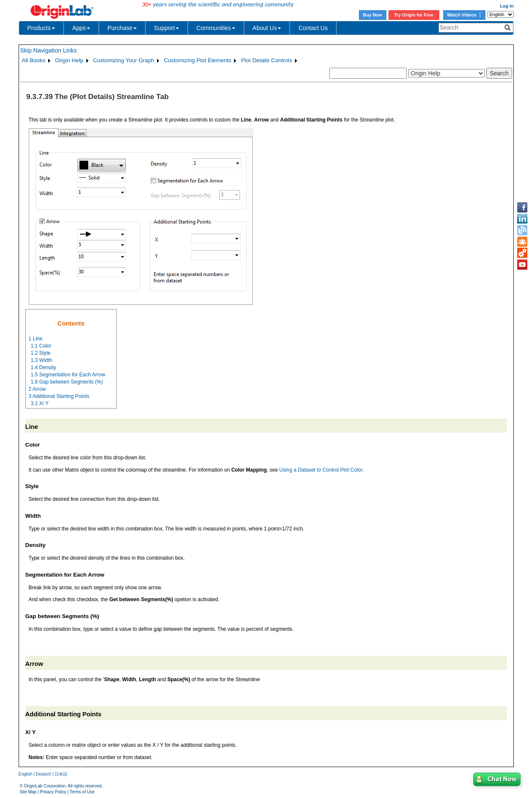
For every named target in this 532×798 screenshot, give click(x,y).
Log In (507, 6)
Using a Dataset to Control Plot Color (321, 470)
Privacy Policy (53, 792)
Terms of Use (82, 792)
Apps (81, 28)
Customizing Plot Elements (197, 60)
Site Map (28, 792)
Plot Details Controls (266, 60)
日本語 (61, 774)
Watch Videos (464, 15)
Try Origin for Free (414, 15)
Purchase (122, 28)
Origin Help (69, 60)
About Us (267, 28)
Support (167, 28)
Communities (216, 28)
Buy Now (372, 15)
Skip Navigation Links (49, 50)
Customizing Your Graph (124, 60)
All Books (34, 60)
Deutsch (43, 774)
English (26, 774)
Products (41, 28)
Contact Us (313, 28)
